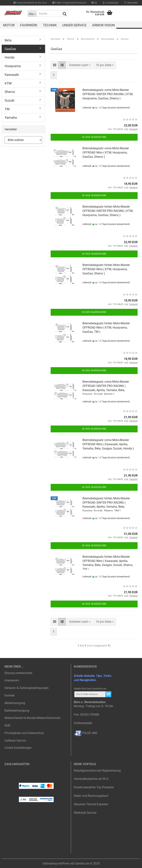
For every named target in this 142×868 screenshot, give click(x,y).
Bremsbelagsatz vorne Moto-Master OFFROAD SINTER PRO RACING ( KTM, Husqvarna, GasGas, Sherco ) (108, 94)
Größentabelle (83, 723)
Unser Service (74, 25)
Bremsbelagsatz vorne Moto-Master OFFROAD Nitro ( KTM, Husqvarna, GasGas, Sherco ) (106, 152)
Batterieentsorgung (17, 711)
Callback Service (15, 741)
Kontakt (10, 695)
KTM (8, 83)
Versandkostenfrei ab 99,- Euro (30, 3)
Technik (50, 25)
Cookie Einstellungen (18, 748)
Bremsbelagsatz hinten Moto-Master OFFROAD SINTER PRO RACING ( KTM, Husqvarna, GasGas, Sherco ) (108, 211)
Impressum (12, 680)
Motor (9, 25)
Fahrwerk (29, 25)
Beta (8, 40)
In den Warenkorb (94, 137)
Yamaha (11, 118)
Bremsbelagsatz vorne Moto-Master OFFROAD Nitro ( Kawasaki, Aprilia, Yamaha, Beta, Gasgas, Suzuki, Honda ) (108, 444)
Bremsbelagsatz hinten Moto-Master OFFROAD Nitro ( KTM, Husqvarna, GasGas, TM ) (106, 328)
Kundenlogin (111, 3)
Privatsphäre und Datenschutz (24, 733)
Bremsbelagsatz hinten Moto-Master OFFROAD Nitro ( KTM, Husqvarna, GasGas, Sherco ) (106, 269)
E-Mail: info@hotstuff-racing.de (69, 3)
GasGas (10, 49)
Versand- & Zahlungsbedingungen (27, 688)
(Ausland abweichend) (119, 108)
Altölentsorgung (15, 703)
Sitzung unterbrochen (18, 673)
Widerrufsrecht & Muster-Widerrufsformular (32, 718)
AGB (7, 725)
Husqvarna (13, 66)
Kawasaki (12, 75)
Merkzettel (131, 3)
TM (7, 109)
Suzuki (10, 100)
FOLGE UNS (86, 733)
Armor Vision (103, 25)
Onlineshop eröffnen (56, 863)
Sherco (10, 92)
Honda (10, 57)
